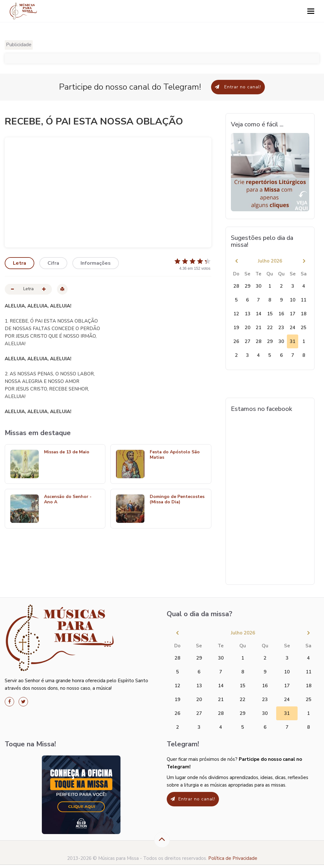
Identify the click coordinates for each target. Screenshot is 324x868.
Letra (20, 263)
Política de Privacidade (233, 858)
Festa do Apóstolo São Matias (175, 455)
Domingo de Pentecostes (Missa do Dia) (177, 500)
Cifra (53, 263)
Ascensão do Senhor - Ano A (68, 500)
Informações (96, 263)
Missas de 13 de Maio (67, 452)
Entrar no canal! (238, 87)
